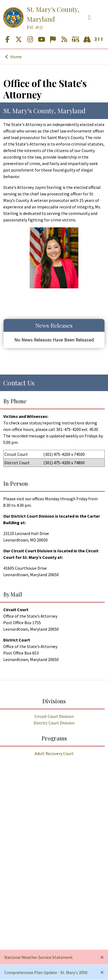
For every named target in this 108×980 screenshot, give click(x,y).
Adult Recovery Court (54, 753)
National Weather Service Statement (39, 957)
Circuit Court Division (54, 716)
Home (16, 57)
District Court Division (54, 723)
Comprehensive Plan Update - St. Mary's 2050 (46, 972)
